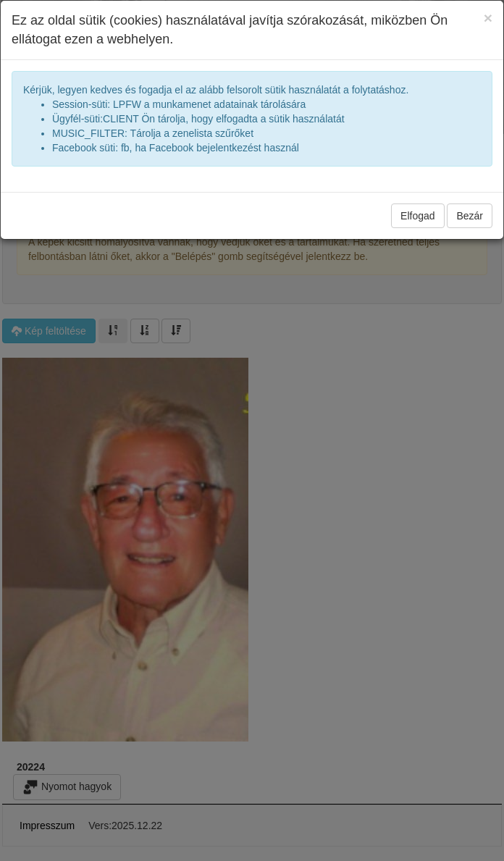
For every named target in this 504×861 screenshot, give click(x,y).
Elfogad (417, 216)
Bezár (470, 216)
